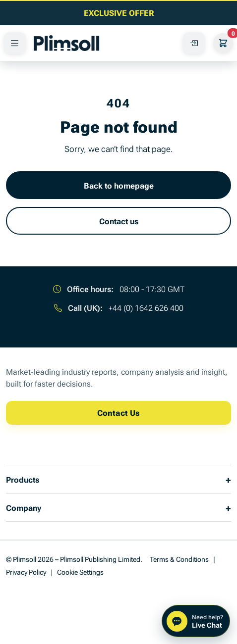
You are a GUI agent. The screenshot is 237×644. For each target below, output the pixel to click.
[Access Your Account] (194, 43)
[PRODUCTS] (15, 43)
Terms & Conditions (179, 559)
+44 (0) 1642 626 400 (146, 307)
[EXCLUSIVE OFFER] (118, 12)
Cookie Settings (80, 571)
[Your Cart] (223, 43)
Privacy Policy (26, 571)
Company (24, 507)
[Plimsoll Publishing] (66, 43)
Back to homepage (119, 185)
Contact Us (118, 412)
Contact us (119, 221)
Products (23, 479)
